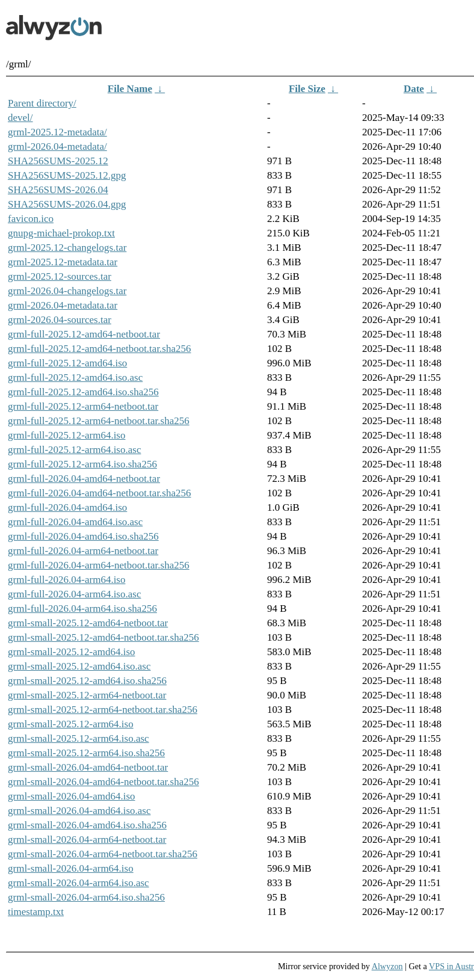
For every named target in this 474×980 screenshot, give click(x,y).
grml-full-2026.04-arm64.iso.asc (74, 594)
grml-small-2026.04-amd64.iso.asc (79, 811)
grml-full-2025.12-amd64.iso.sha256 (83, 392)
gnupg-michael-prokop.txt (61, 233)
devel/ (20, 118)
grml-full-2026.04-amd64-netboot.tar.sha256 (100, 493)
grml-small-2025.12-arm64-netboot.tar (87, 695)
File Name (130, 89)
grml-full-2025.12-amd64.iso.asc (75, 378)
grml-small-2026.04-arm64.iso (71, 868)
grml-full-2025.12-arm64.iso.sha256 (82, 464)
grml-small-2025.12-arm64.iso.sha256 (86, 753)
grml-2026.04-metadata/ (57, 146)
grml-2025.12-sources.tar (60, 276)
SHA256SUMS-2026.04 (58, 190)
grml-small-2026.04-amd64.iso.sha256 (87, 825)
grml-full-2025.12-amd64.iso (67, 363)
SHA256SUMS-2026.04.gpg (67, 204)
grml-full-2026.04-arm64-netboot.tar (83, 551)
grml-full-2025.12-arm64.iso (66, 435)
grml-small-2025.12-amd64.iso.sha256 (87, 681)
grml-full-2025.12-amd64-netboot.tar (84, 334)
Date (414, 89)
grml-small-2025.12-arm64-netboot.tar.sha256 (103, 710)
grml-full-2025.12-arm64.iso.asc (74, 450)
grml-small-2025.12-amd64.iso (72, 652)
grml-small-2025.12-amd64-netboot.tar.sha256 (103, 637)
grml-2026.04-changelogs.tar (67, 291)
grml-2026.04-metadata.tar (63, 305)
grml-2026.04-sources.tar (60, 320)
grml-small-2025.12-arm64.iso (71, 724)
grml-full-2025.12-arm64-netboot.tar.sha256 (99, 421)
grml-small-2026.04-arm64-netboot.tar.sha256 (103, 854)
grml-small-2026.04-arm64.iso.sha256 (86, 897)
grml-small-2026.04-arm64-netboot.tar (87, 840)
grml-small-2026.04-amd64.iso (72, 796)
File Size (307, 89)
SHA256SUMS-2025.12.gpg (67, 175)
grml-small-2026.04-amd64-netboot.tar (88, 767)
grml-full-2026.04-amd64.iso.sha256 (83, 536)
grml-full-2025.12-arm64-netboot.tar (83, 406)
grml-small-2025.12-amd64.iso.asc (79, 666)
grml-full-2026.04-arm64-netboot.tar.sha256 (99, 565)
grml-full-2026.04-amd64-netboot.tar (84, 479)
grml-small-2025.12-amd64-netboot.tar (88, 623)
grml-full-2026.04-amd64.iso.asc (75, 522)
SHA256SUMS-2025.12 (58, 161)
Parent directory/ (42, 103)
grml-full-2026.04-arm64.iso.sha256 (82, 609)
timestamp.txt (36, 912)
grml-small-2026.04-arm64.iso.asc (78, 883)
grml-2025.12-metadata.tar (63, 262)
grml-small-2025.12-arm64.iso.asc (78, 738)
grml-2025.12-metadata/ (57, 132)
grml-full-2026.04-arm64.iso (66, 580)
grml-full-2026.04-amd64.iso (67, 507)
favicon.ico (31, 219)
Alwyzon (387, 966)
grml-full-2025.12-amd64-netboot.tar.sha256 (100, 349)
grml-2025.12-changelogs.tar (67, 248)
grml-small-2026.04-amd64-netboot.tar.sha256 (103, 782)
